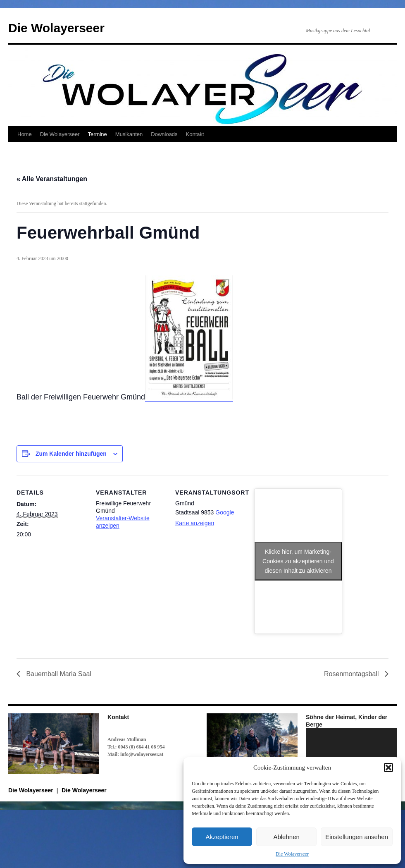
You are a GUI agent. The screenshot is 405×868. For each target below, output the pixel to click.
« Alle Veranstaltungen (52, 179)
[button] (388, 768)
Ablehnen (286, 837)
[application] (351, 754)
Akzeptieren (222, 837)
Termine (98, 134)
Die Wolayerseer (292, 854)
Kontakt (195, 134)
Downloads (164, 134)
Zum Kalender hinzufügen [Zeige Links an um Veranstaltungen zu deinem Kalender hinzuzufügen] (71, 454)
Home (25, 134)
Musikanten (129, 134)
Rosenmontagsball (352, 674)
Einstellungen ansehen (357, 837)
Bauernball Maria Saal (58, 674)
